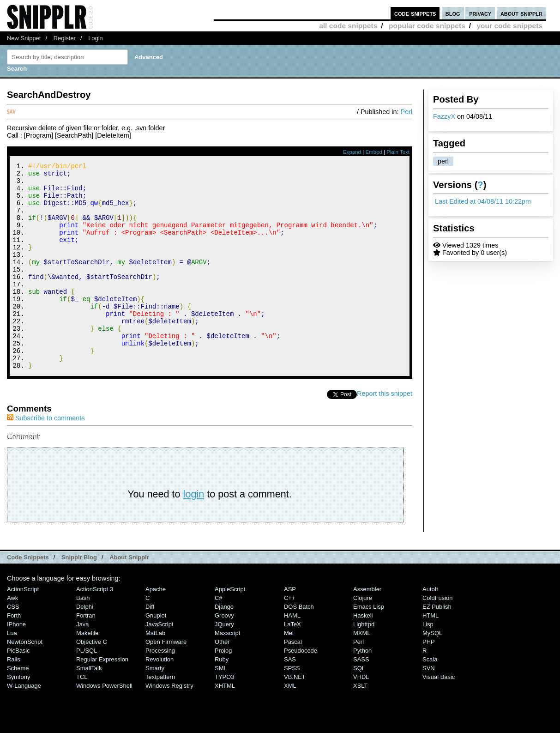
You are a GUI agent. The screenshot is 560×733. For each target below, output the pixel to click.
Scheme (18, 707)
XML (290, 724)
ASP (290, 628)
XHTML (225, 724)
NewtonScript (25, 681)
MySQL (432, 672)
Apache (156, 628)
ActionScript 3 (95, 628)
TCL (82, 716)
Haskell (363, 654)
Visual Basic (439, 716)
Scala (430, 698)
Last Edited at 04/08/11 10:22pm (483, 201)
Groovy (224, 654)
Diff (150, 645)
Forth (14, 654)
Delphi (85, 645)
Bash (83, 637)
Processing (160, 689)
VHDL (361, 716)
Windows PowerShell (104, 724)
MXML (362, 672)
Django (224, 645)
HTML (431, 654)
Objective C (92, 681)
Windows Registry (169, 724)
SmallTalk (89, 707)
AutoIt (430, 628)
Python (362, 689)
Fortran (86, 654)
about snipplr (521, 13)
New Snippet (24, 38)
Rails (14, 698)
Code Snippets (28, 596)
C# (219, 637)
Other (222, 681)
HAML (292, 654)
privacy (480, 13)
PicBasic (18, 689)
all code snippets (348, 26)
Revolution (160, 698)
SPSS (292, 707)
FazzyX (444, 116)
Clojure (363, 637)
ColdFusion (438, 637)
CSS (13, 645)
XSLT (360, 724)
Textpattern (160, 716)
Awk (12, 637)
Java (82, 663)
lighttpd (364, 663)
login (194, 533)
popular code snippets (427, 26)
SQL (359, 707)
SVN (429, 707)
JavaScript (159, 663)
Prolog (223, 689)
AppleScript (230, 628)
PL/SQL (87, 689)
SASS (361, 698)
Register (65, 38)
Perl (406, 112)
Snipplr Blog (79, 596)
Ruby (222, 698)
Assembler (367, 628)
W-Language (24, 724)
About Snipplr (129, 596)
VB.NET (295, 716)
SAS (290, 698)
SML (221, 707)
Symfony (18, 716)
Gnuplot (156, 654)
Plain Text (398, 152)
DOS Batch (299, 645)
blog (453, 13)
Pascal (293, 681)
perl (443, 161)
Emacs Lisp (369, 645)
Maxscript (227, 672)
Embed (374, 152)
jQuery (224, 663)
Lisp (428, 663)
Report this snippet (385, 432)
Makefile (87, 672)
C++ (289, 637)
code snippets (415, 13)
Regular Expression (102, 698)
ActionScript (23, 628)
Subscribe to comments (46, 457)
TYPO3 (224, 716)
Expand (352, 152)
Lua (12, 672)
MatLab (155, 672)
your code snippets (509, 26)
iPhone (16, 663)
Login (96, 38)
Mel (289, 672)
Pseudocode (301, 689)
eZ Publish (437, 645)
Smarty (155, 707)
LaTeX (292, 663)
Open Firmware (166, 681)
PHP (429, 681)
